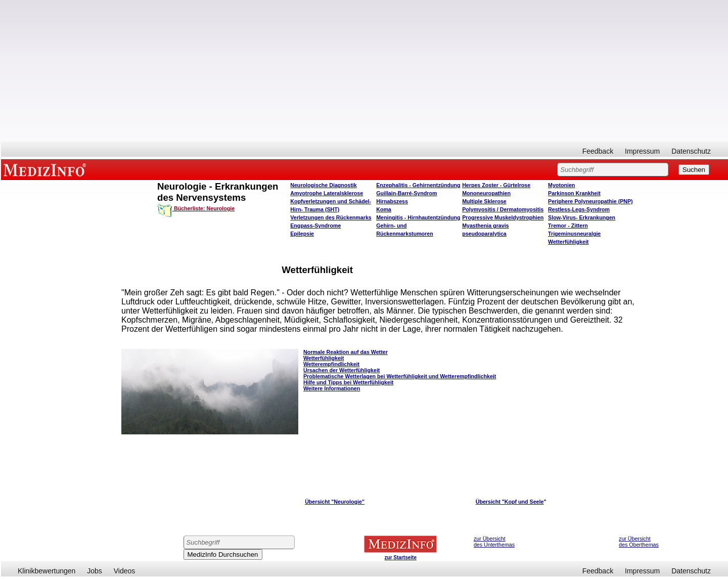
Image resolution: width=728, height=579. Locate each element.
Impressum (642, 151)
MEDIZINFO (47, 169)
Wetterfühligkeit (568, 242)
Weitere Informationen (332, 388)
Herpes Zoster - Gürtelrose (496, 185)
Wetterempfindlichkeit (331, 364)
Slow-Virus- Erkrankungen (582, 217)
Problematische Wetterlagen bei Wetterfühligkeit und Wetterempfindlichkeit (400, 376)
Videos (125, 571)
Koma (384, 209)
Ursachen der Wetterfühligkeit (342, 370)
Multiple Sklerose (484, 201)
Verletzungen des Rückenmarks (331, 217)
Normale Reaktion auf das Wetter (346, 352)
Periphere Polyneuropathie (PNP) (590, 201)
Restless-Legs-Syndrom (579, 209)
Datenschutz (691, 151)
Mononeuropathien (486, 193)
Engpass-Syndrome (315, 226)
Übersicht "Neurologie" (335, 502)
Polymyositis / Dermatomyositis (503, 209)
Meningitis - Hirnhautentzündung (418, 217)
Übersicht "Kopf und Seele (510, 502)
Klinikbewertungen (47, 571)
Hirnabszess (392, 201)
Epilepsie (302, 234)
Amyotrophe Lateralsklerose (327, 193)
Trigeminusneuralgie (574, 234)
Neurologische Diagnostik (323, 185)
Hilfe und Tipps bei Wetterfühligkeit (348, 382)
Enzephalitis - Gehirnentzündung (418, 185)
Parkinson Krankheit (574, 193)
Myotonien (561, 185)
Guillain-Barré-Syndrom (406, 193)
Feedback (598, 151)
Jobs (95, 571)
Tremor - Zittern (568, 226)
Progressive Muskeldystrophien (503, 217)
